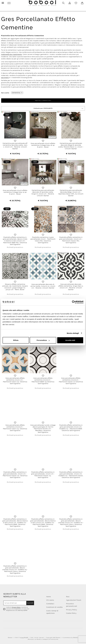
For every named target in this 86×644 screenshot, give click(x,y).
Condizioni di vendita (54, 607)
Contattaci (50, 603)
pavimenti (5, 77)
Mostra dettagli (73, 333)
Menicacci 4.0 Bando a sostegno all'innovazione (43, 639)
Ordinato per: (59, 108)
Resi (68, 596)
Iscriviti (30, 602)
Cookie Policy (71, 613)
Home (49, 596)
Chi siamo (50, 600)
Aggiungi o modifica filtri (43, 100)
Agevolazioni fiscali (74, 600)
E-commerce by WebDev (70, 637)
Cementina (17, 92)
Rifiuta (16, 340)
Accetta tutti (70, 340)
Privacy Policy (16, 607)
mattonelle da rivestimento (12, 54)
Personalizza (43, 340)
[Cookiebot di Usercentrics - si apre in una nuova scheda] (74, 302)
